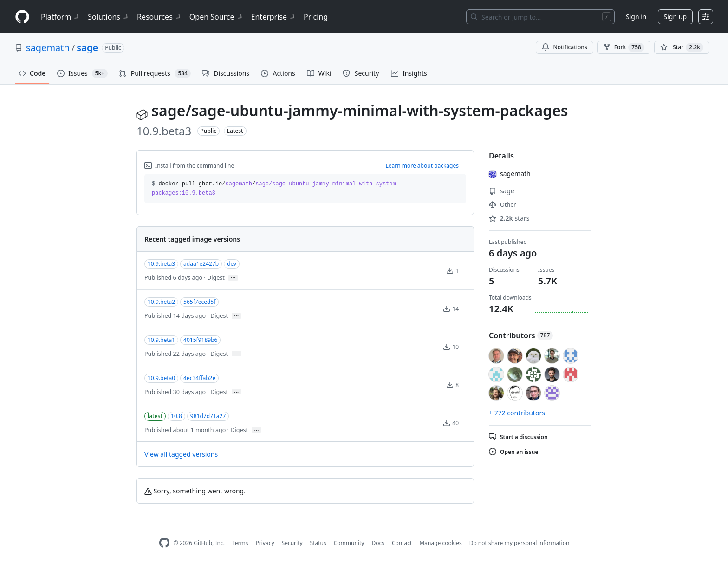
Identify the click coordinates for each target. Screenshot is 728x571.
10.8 (176, 416)
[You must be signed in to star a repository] (682, 47)
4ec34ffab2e (199, 378)
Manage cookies (440, 543)
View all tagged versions (181, 454)
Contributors (521, 335)
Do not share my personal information (520, 543)
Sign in (636, 16)
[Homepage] (22, 17)
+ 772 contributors (517, 413)
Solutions (109, 17)
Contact (402, 543)
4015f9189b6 (200, 340)
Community (349, 543)
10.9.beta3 (161, 264)
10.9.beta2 (161, 302)
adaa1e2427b (201, 264)
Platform (61, 17)
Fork (624, 47)
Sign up (675, 16)
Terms (240, 543)
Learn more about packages (422, 166)
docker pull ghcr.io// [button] (276, 189)
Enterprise (274, 17)
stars (509, 218)
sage (87, 48)
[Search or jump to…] (540, 17)
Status (318, 543)
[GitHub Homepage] (164, 543)
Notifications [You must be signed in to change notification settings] (564, 47)
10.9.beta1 (161, 340)
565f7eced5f (199, 302)
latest (155, 416)
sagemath (48, 48)
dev (232, 264)
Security (292, 543)
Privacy (265, 543)
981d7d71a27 (208, 416)
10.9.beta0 (161, 378)
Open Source (217, 17)
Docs (378, 543)
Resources (159, 17)
